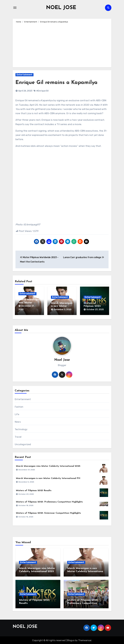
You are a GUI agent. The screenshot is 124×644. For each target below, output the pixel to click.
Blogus (71, 640)
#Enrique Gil (42, 91)
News (18, 421)
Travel (18, 436)
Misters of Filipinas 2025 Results (92, 306)
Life (17, 414)
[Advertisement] (62, 45)
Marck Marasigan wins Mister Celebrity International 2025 (48, 465)
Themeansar (85, 640)
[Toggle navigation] (15, 8)
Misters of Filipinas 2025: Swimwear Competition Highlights (48, 512)
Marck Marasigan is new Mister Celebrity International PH (48, 478)
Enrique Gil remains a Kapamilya (58, 83)
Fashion (19, 406)
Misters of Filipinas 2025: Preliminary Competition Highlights (49, 501)
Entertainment (24, 75)
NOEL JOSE (61, 8)
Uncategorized (23, 444)
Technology (21, 429)
